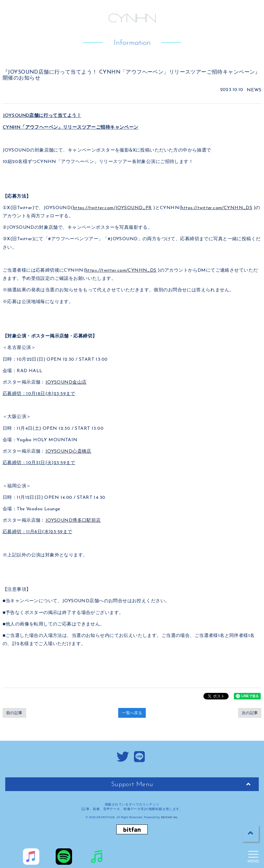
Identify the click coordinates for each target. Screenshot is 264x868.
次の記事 (250, 713)
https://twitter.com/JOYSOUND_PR (113, 208)
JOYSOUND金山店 (66, 382)
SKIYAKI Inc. (170, 817)
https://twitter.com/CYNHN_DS (217, 208)
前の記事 (14, 713)
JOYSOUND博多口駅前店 (73, 521)
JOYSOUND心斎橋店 (68, 452)
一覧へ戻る (132, 713)
